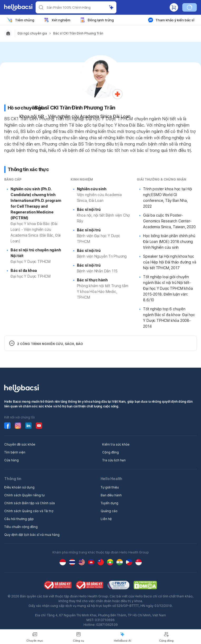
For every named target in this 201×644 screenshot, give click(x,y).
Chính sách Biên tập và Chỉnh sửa (30, 503)
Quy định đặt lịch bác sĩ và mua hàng (32, 535)
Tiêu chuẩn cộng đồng (21, 527)
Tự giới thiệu (110, 487)
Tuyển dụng (109, 503)
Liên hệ (106, 519)
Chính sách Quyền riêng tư (24, 495)
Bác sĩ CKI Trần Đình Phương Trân (78, 33)
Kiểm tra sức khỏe (116, 444)
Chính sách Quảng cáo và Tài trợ (29, 511)
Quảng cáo (109, 511)
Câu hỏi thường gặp (19, 519)
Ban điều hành (111, 495)
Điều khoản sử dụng (19, 487)
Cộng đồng (111, 452)
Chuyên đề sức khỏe (20, 444)
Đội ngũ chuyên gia (32, 33)
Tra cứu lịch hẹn (114, 460)
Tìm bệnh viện (15, 452)
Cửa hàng (11, 460)
